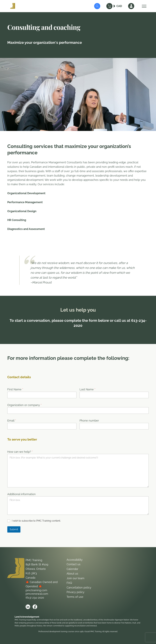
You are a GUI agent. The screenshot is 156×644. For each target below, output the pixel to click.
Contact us (74, 564)
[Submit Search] (97, 6)
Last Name (87, 389)
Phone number (89, 421)
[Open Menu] (143, 6)
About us (72, 574)
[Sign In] (131, 6)
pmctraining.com (36, 590)
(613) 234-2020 (35, 598)
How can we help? (20, 452)
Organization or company (24, 405)
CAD (119, 6)
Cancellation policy (79, 588)
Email (12, 421)
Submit (14, 529)
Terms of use (75, 597)
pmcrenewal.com (37, 594)
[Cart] (109, 6)
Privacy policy (75, 592)
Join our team (75, 578)
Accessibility (75, 560)
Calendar (72, 569)
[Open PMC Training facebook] (35, 607)
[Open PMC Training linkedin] (28, 607)
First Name (15, 389)
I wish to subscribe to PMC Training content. (36, 521)
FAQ (69, 583)
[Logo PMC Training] (13, 6)
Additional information (21, 494)
